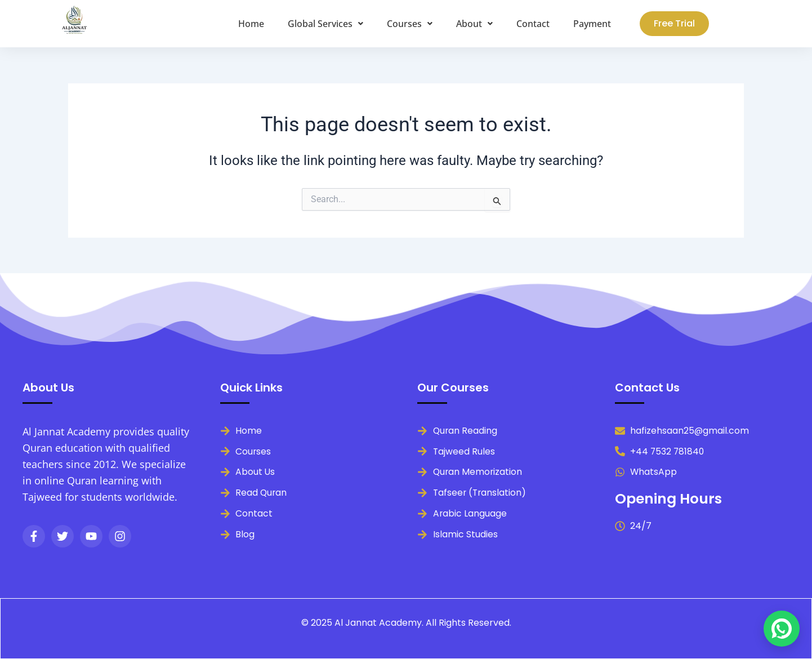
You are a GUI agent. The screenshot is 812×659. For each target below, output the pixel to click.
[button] (325, 24)
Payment (592, 24)
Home (251, 24)
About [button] (474, 24)
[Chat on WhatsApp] (782, 629)
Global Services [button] (325, 24)
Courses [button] (410, 24)
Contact (533, 24)
